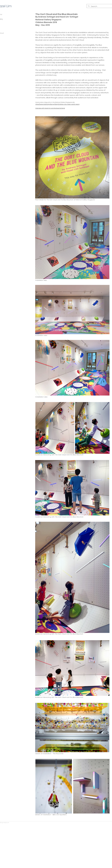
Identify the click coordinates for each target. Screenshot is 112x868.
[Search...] (99, 6)
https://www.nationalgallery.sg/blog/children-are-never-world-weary (57, 104)
